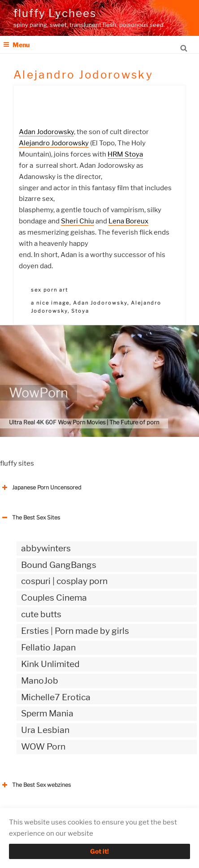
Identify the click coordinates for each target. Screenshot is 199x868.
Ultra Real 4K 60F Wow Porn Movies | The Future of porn (84, 422)
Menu (16, 45)
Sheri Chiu (78, 221)
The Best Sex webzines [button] (35, 785)
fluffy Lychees (55, 13)
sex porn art (50, 290)
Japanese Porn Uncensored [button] (41, 488)
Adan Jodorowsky (46, 132)
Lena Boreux (128, 221)
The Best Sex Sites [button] (30, 518)
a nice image (50, 303)
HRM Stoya (125, 154)
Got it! (99, 851)
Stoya (80, 311)
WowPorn (39, 393)
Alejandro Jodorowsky (54, 143)
